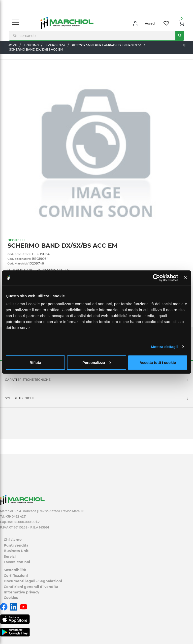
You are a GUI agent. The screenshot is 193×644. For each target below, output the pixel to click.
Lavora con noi (17, 562)
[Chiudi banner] (186, 278)
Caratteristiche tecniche (28, 380)
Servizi (10, 556)
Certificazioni (16, 576)
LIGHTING (31, 45)
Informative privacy (21, 592)
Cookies (11, 598)
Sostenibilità (15, 570)
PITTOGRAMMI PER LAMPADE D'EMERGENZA (107, 45)
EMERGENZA (55, 45)
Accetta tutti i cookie (158, 362)
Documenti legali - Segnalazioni (33, 581)
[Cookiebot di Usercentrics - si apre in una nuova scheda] (156, 278)
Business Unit (16, 551)
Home (12, 45)
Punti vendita (16, 545)
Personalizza (97, 362)
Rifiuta (35, 362)
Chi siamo (13, 540)
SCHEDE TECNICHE (20, 398)
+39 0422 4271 (16, 516)
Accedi (150, 23)
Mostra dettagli (164, 347)
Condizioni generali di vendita (31, 587)
